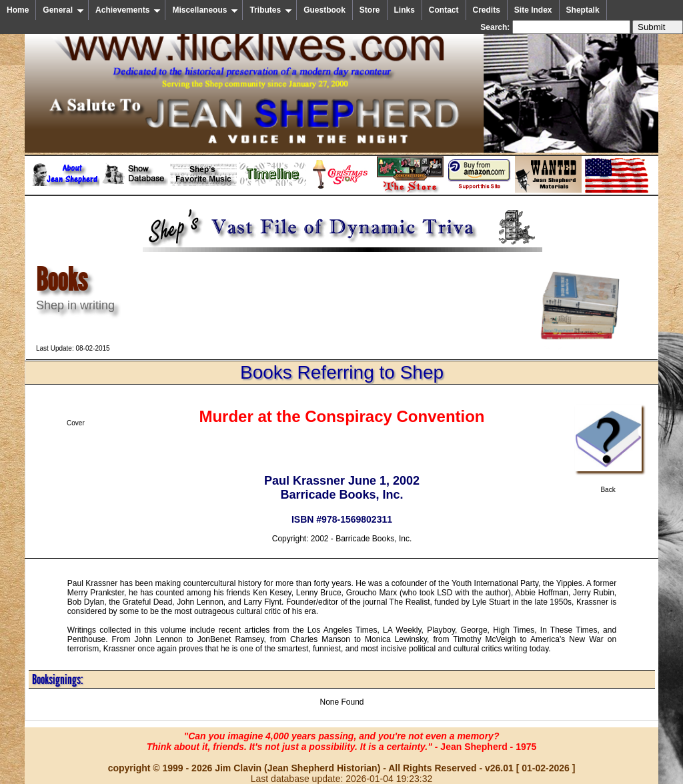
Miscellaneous (205, 10)
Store (370, 10)
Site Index (533, 10)
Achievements (128, 10)
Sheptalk (583, 10)
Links (405, 10)
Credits (487, 10)
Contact (444, 10)
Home (18, 10)
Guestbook (324, 10)
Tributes (271, 10)
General (63, 10)
